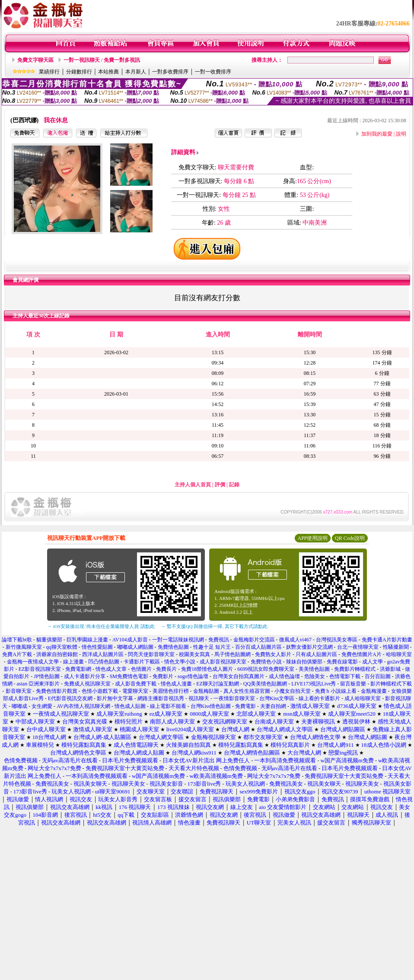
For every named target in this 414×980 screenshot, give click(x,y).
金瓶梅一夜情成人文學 (33, 662)
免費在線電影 (342, 662)
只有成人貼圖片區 (316, 654)
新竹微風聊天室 (24, 647)
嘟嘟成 (19, 706)
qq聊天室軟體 (62, 647)
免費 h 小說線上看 (336, 691)
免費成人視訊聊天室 (87, 684)
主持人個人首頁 (193, 485)
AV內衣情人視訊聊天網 (83, 706)
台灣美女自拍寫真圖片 (239, 676)
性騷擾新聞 (396, 647)
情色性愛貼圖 (97, 647)
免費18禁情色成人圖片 (207, 669)
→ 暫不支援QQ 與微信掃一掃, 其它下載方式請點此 (214, 626)
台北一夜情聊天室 (358, 647)
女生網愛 (42, 706)
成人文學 (373, 662)
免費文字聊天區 (35, 60)
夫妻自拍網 (273, 706)
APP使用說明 (312, 538)
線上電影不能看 (168, 706)
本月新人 (136, 72)
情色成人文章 (111, 669)
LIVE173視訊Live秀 (314, 684)
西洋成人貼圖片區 (103, 654)
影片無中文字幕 (115, 698)
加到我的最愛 (377, 134)
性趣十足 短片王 (212, 647)
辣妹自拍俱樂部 (304, 662)
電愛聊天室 (135, 691)
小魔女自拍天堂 (293, 691)
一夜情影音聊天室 (234, 698)
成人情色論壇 (284, 676)
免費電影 (245, 706)
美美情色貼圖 (314, 669)
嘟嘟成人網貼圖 (135, 647)
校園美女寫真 (194, 654)
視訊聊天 (199, 698)
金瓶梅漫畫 (374, 691)
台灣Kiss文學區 (277, 698)
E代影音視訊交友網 (70, 698)
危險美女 (315, 676)
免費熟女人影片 (273, 654)
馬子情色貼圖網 (232, 654)
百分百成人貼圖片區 (258, 647)
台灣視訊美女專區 (337, 640)
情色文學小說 (180, 662)
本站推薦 (108, 72)
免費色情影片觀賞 (57, 691)
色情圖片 (141, 669)
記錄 (234, 485)
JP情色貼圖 (46, 676)
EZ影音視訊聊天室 (40, 669)
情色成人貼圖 (130, 706)
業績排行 (49, 72)
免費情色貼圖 (173, 647)
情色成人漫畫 (176, 684)
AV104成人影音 (130, 640)
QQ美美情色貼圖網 (265, 684)
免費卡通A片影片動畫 (387, 640)
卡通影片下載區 (142, 662)
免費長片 (166, 669)
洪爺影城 (390, 669)
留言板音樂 (353, 684)
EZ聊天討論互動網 (218, 684)
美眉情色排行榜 (171, 691)
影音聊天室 (19, 691)
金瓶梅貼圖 (206, 691)
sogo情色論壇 (193, 676)
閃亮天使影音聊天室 (151, 654)
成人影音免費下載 (136, 684)
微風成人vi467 (295, 640)
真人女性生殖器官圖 (247, 691)
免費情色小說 (266, 662)
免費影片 (163, 676)
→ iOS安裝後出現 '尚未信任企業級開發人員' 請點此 (101, 626)
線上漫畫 (73, 662)
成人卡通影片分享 (85, 676)
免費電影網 (78, 669)
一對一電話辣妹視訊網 (178, 640)
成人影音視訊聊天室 (223, 662)
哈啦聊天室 (399, 654)
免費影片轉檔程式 (355, 669)
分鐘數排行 (79, 72)
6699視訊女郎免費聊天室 (266, 669)
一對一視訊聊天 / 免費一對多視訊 (102, 60)
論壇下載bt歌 (17, 640)
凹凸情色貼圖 (104, 662)
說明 (401, 134)
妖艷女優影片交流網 (309, 647)
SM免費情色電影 (129, 676)
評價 (220, 485)
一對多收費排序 (170, 72)
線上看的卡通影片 (319, 698)
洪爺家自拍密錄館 (57, 654)
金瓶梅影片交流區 (254, 640)
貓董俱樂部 (49, 640)
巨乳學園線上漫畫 (87, 640)
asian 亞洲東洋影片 (38, 684)
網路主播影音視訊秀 (161, 698)
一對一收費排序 (213, 72)
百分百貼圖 (378, 676)
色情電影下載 (345, 676)
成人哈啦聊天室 (363, 698)
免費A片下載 (17, 654)
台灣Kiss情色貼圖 (211, 706)
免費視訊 (219, 640)
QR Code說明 (350, 538)
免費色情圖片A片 (361, 654)
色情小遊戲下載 (100, 691)
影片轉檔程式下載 (391, 684)
